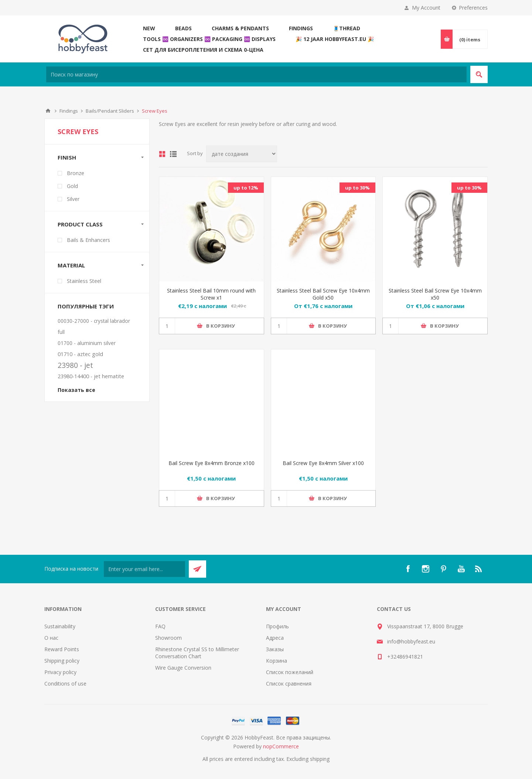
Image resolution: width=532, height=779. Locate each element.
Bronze (76, 173)
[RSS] (479, 569)
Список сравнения (289, 684)
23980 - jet (75, 365)
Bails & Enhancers (88, 240)
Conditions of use (65, 684)
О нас (51, 638)
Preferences (473, 8)
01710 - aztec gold (80, 354)
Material (71, 265)
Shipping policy (62, 661)
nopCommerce (281, 746)
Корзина (277, 661)
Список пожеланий (290, 672)
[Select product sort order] (242, 154)
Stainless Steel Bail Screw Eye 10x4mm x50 (435, 294)
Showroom (168, 638)
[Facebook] (408, 569)
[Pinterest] (443, 569)
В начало (48, 111)
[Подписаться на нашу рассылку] (144, 569)
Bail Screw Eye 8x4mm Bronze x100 (212, 463)
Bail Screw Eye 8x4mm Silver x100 (323, 463)
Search (479, 74)
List (173, 154)
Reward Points (62, 649)
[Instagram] (426, 569)
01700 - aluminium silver (87, 343)
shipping (320, 759)
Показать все (76, 390)
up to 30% (357, 188)
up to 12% (246, 188)
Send (197, 569)
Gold (72, 186)
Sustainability (60, 626)
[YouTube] (461, 569)
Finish (67, 157)
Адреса (275, 638)
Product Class (80, 224)
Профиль (277, 626)
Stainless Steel (84, 281)
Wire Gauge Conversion (183, 668)
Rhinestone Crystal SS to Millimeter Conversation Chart (197, 653)
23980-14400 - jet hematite (91, 376)
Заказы (275, 649)
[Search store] (256, 74)
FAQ (160, 626)
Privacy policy (60, 672)
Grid (162, 154)
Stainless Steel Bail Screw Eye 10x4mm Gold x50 (323, 294)
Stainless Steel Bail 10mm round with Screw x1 (211, 294)
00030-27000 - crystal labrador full (94, 326)
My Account (426, 8)
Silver (73, 199)
